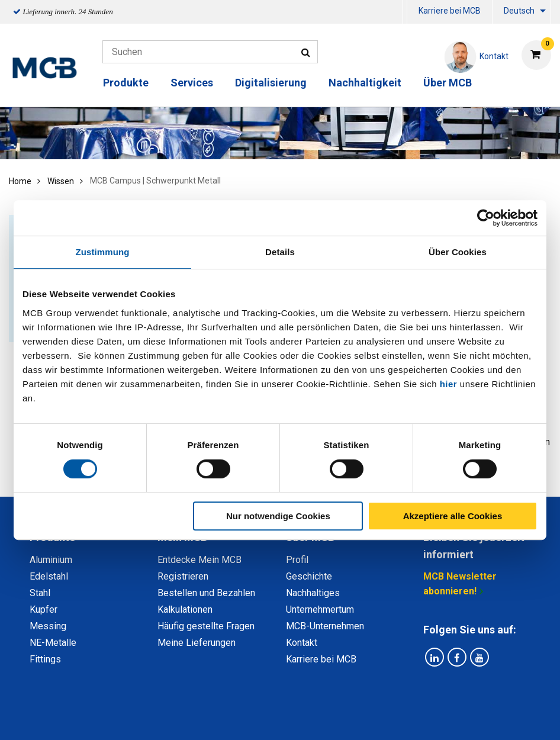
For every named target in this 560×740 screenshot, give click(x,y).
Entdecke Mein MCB (199, 560)
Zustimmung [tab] (103, 252)
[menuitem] (405, 12)
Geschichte (309, 576)
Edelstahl (49, 576)
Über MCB (448, 83)
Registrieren (183, 576)
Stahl (40, 593)
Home (20, 181)
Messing (48, 626)
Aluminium (51, 560)
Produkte (126, 83)
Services (192, 83)
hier (449, 384)
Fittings (45, 659)
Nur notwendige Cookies (278, 516)
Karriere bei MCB (450, 11)
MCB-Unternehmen (325, 626)
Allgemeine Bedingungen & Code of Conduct (260, 718)
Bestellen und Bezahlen (206, 593)
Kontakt (302, 643)
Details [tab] (280, 252)
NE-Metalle (53, 643)
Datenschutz (125, 718)
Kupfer (44, 609)
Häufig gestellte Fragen (206, 626)
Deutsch (519, 11)
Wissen (61, 181)
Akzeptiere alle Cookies (453, 516)
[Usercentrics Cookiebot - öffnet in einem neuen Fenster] (486, 218)
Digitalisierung (271, 83)
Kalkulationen (185, 609)
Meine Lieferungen (197, 643)
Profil (297, 560)
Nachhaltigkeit (365, 83)
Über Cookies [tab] (458, 252)
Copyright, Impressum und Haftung (439, 718)
